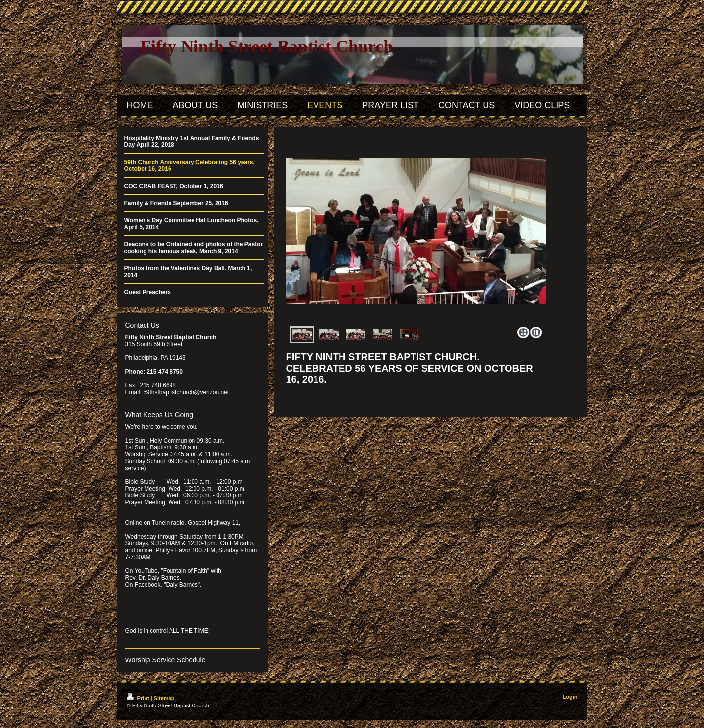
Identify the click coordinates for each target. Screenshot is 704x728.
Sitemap (164, 698)
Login (570, 697)
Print (139, 698)
